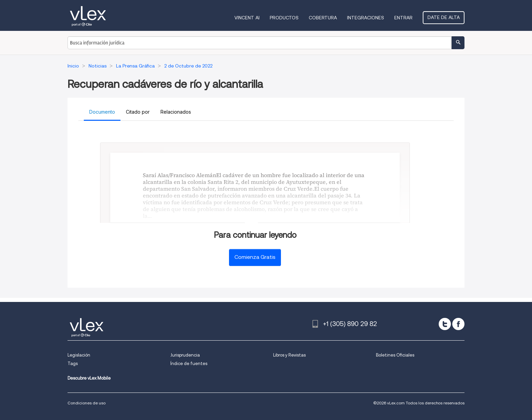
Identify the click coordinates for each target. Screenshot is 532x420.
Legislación (79, 355)
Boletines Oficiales (395, 355)
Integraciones (366, 18)
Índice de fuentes (189, 364)
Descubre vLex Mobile (89, 378)
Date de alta (444, 17)
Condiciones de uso (87, 403)
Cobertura (323, 18)
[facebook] (458, 324)
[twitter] (445, 324)
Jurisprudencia (185, 355)
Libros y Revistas (289, 355)
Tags (73, 364)
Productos (284, 18)
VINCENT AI (247, 18)
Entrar (403, 18)
